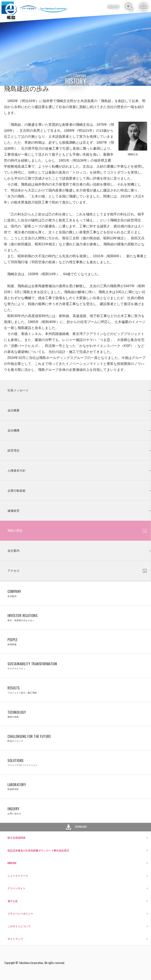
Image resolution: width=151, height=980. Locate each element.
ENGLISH (113, 7)
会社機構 (13, 430)
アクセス (13, 571)
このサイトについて (19, 926)
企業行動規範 (16, 491)
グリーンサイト (16, 888)
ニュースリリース (18, 875)
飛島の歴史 (15, 531)
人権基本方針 (16, 471)
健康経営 (13, 511)
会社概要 (13, 410)
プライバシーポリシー (20, 913)
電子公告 (13, 901)
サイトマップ (15, 939)
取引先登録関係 (16, 837)
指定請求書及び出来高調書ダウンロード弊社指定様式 (38, 850)
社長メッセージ (18, 390)
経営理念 (13, 451)
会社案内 (13, 551)
